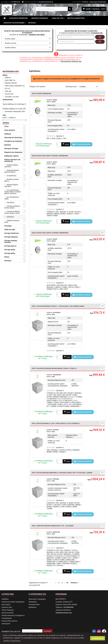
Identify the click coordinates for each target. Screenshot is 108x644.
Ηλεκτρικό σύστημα (11, 148)
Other (6, 126)
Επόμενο (75, 583)
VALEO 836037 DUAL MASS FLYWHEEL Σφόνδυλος (50, 233)
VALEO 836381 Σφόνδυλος (41, 93)
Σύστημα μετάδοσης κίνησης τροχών (12, 207)
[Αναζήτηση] (54, 9)
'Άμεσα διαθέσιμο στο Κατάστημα (15, 104)
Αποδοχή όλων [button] (98, 638)
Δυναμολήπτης (11, 176)
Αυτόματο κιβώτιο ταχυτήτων (11, 166)
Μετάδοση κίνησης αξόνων (12, 180)
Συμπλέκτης (11, 202)
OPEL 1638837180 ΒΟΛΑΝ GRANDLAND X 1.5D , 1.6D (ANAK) (53, 526)
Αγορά (66, 144)
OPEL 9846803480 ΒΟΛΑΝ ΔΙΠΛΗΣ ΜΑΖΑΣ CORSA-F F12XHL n (54, 368)
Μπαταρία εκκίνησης (40, 18)
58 (67, 583)
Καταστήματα (6, 624)
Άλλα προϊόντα (10, 130)
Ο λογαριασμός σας (37, 594)
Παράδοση (5, 599)
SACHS (9, 94)
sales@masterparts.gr (46, 2)
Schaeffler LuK (12, 97)
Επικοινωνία (61, 594)
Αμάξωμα (8, 134)
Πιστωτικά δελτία (34, 604)
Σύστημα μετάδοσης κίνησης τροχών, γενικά (12, 212)
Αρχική (6, 123)
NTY (7, 88)
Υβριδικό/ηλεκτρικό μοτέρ (12, 221)
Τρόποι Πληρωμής (8, 610)
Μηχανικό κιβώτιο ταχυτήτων (11, 185)
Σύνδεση (85, 2)
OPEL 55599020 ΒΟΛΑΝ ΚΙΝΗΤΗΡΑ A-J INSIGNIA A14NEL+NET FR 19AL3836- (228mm (62, 473)
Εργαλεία (32, 23)
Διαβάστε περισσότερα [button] (12, 641)
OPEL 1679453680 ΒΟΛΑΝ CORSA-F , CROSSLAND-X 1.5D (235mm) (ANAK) (58, 306)
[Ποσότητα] (59, 144)
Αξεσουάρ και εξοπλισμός (14, 23)
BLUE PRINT (10, 80)
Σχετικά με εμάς (7, 607)
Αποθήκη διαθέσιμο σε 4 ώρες (14, 109)
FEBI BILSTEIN (11, 83)
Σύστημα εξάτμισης (11, 237)
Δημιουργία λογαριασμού (98, 2)
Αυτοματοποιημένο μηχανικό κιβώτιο (12, 171)
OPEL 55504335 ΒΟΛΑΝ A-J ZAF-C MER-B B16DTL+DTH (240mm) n (56, 423)
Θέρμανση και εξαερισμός (13, 152)
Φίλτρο (7, 257)
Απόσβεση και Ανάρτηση (13, 141)
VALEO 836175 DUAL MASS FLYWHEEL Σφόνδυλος (50, 156)
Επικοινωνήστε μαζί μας (9, 621)
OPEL (8, 91)
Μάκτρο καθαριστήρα (76, 18)
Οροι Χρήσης (6, 604)
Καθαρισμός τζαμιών (12, 156)
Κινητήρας (8, 226)
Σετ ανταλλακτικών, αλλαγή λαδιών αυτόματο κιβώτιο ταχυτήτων (12, 192)
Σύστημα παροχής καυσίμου (11, 241)
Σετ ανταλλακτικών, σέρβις (12, 198)
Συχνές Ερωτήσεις (8, 613)
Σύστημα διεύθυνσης (12, 233)
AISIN (8, 78)
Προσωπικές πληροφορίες (37, 599)
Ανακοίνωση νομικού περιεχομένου (13, 602)
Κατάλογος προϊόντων (19, 18)
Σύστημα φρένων (10, 246)
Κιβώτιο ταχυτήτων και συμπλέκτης (12, 160)
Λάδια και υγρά (58, 18)
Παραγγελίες (33, 602)
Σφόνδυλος (10, 217)
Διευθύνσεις (32, 607)
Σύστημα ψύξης (10, 250)
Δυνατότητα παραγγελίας (15, 111)
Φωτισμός (8, 261)
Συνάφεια (89, 87)
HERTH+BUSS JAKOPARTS (15, 86)
